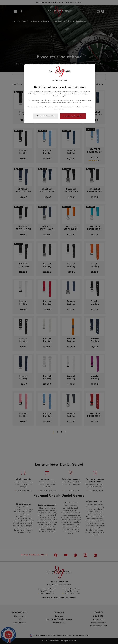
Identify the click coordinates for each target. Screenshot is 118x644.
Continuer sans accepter (60, 80)
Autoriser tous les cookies (73, 116)
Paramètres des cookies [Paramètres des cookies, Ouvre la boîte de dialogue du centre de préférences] (46, 116)
